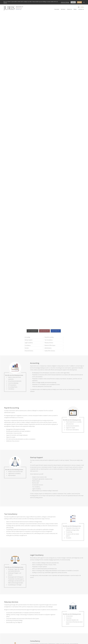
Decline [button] (73, 2)
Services (63, 9)
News (75, 9)
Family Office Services (50, 351)
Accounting (27, 337)
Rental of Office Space (50, 345)
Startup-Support (29, 340)
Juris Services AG (44, 331)
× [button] (84, 2)
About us (69, 9)
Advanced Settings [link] (65, 2)
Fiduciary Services (49, 343)
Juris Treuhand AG (32, 331)
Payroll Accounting (49, 337)
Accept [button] (79, 2)
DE (79, 7)
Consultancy (28, 345)
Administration (48, 348)
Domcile (27, 348)
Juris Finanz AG (56, 331)
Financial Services (29, 351)
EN (83, 7)
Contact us (81, 9)
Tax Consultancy (49, 340)
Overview (57, 9)
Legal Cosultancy (29, 343)
